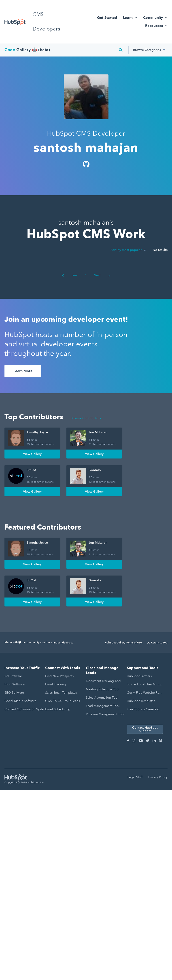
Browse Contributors (86, 418)
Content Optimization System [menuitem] (25, 709)
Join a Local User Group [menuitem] (145, 684)
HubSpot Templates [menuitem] (141, 701)
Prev (70, 275)
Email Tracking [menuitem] (56, 684)
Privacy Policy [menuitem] (158, 777)
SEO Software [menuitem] (14, 693)
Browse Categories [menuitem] (147, 50)
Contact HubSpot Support (145, 729)
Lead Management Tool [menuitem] (103, 706)
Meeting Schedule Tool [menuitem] (103, 689)
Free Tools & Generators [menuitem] (144, 709)
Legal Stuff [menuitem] (135, 777)
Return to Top (157, 643)
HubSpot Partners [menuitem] (139, 676)
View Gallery (32, 454)
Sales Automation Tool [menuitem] (102, 698)
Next (102, 275)
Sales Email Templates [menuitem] (61, 693)
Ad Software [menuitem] (13, 676)
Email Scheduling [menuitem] (58, 709)
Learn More (23, 371)
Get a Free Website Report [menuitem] (145, 693)
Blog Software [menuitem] (15, 684)
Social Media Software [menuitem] (20, 701)
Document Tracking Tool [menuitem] (104, 681)
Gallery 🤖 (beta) (27, 50)
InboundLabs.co (63, 643)
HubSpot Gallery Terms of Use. (124, 643)
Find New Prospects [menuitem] (59, 676)
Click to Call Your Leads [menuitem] (63, 701)
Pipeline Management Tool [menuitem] (105, 714)
